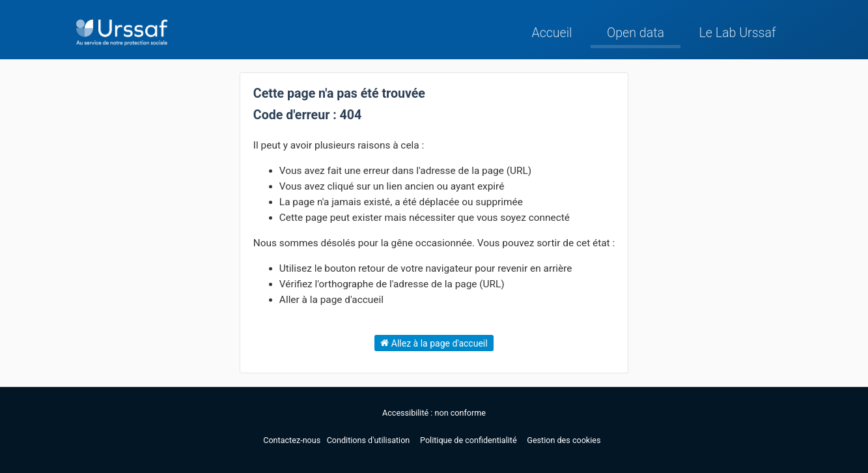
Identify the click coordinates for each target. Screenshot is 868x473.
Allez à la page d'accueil (434, 343)
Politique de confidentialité (469, 440)
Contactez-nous (293, 440)
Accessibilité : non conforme (434, 413)
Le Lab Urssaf (737, 33)
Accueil (552, 33)
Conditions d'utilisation (370, 440)
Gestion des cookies (564, 440)
